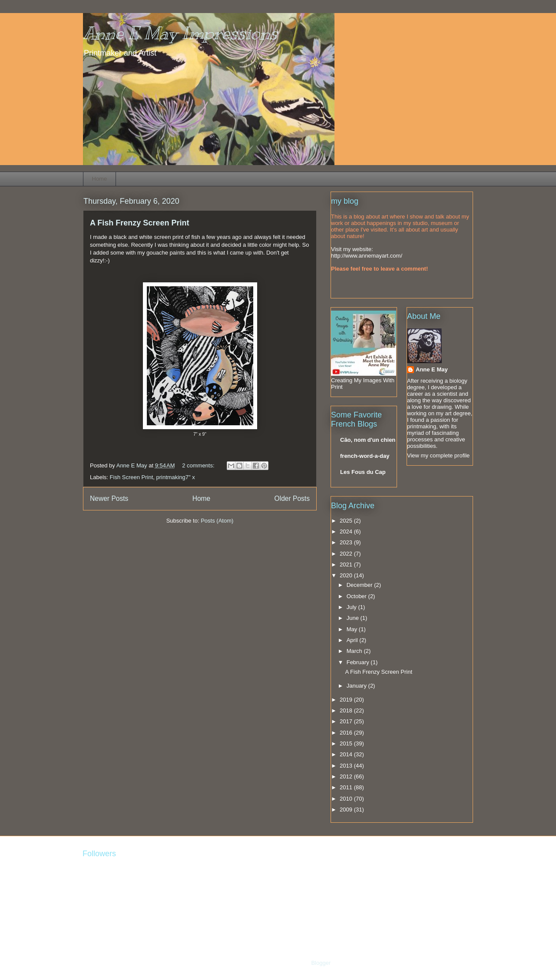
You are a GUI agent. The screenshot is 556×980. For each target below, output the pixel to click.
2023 (347, 542)
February (359, 662)
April (353, 640)
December (361, 585)
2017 (347, 721)
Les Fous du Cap (363, 472)
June (354, 618)
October (357, 596)
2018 (347, 710)
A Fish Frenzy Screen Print (139, 223)
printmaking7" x (175, 477)
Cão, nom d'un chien (368, 440)
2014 (347, 754)
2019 (347, 700)
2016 (347, 733)
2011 (347, 787)
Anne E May (432, 369)
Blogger (321, 963)
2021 (347, 564)
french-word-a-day (365, 456)
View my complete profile (438, 455)
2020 (347, 575)
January (357, 686)
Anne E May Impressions (180, 33)
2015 (347, 743)
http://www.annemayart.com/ (367, 256)
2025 (347, 521)
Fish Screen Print (132, 477)
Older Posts (292, 498)
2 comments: (199, 465)
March (355, 651)
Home (100, 179)
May (353, 629)
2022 (347, 554)
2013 (347, 766)
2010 (347, 799)
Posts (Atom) (217, 521)
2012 (347, 776)
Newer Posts (109, 498)
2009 (347, 809)
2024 (347, 531)
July (352, 607)
